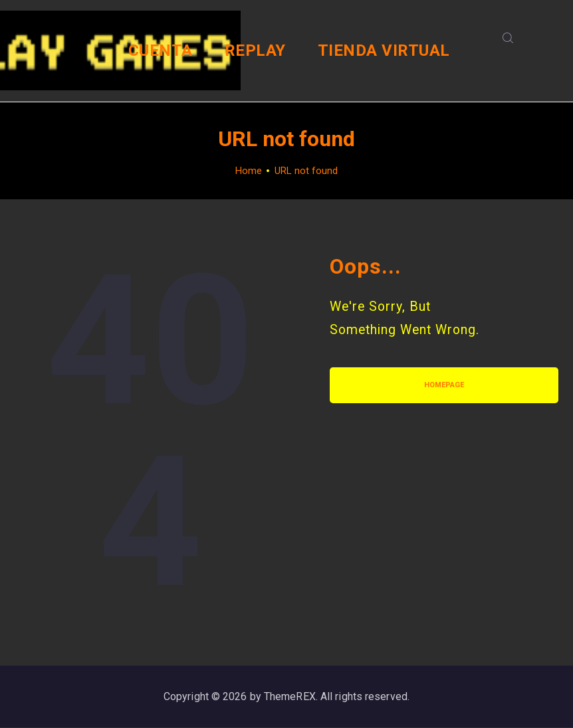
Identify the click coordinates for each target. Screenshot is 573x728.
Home (249, 171)
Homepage (444, 385)
